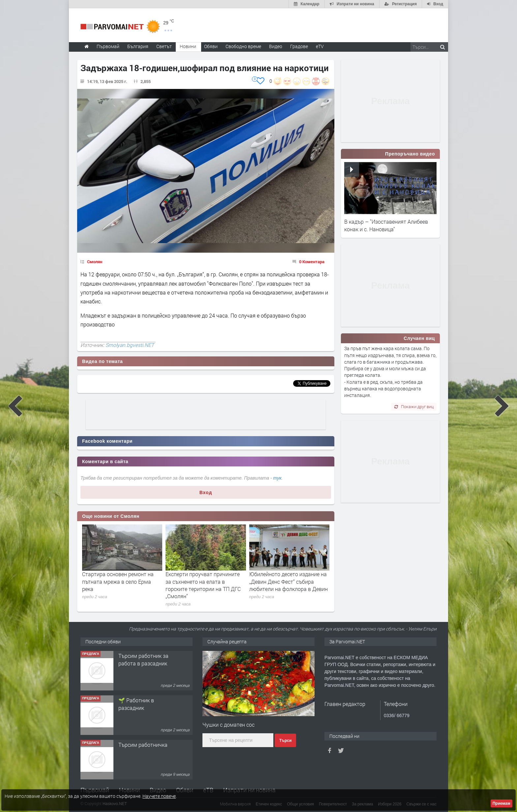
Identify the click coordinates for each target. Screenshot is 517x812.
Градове (299, 46)
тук (277, 478)
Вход (206, 492)
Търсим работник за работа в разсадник (143, 659)
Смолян (95, 262)
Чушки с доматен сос (228, 725)
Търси (285, 741)
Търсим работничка (143, 745)
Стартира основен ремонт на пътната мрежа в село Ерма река (118, 581)
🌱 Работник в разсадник (136, 704)
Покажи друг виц (414, 406)
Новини (188, 46)
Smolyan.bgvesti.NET (130, 345)
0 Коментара (312, 262)
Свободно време (243, 46)
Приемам (502, 803)
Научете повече (159, 796)
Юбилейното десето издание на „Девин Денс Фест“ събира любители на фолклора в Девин (289, 581)
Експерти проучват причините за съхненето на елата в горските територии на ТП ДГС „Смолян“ (203, 585)
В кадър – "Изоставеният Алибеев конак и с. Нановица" (386, 225)
